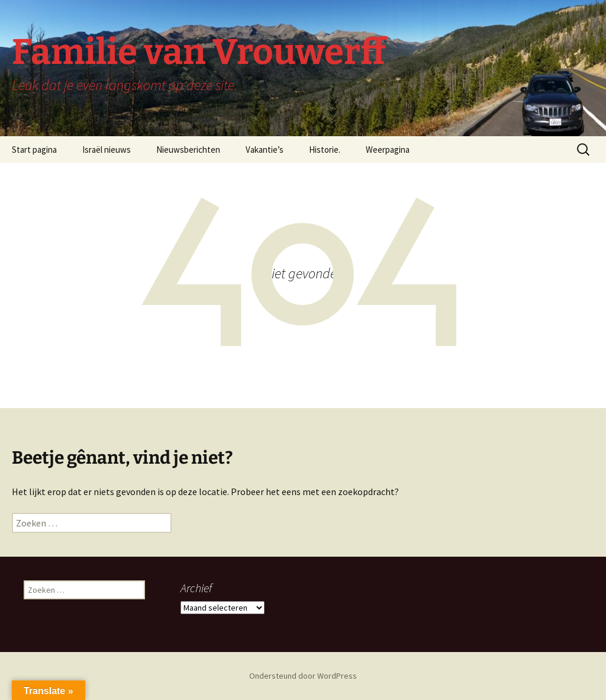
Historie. (325, 150)
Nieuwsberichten (188, 150)
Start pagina (34, 150)
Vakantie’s (265, 150)
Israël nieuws (107, 150)
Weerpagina (388, 150)
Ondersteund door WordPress (303, 676)
